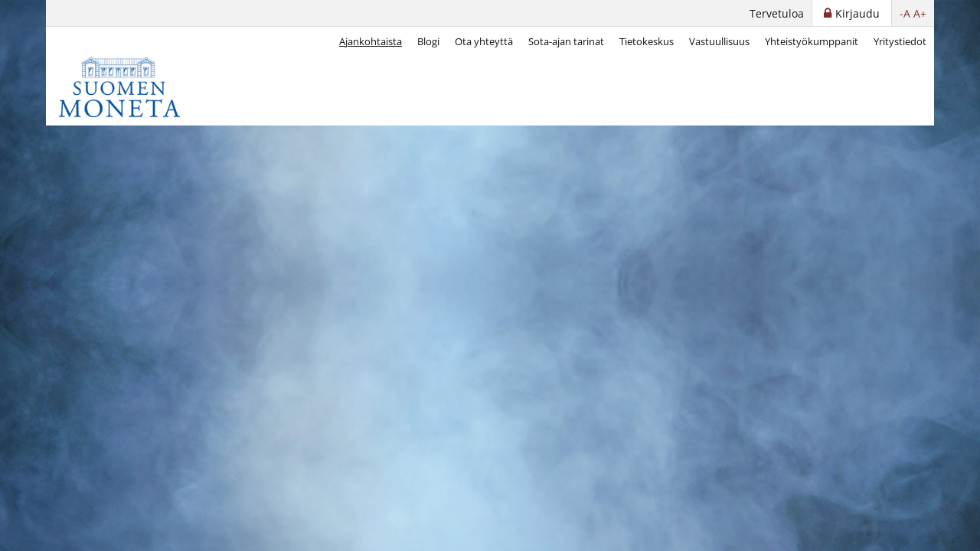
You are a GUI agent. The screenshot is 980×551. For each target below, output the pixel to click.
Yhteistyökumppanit (812, 41)
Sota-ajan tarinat (566, 41)
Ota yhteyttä (484, 41)
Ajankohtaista (371, 41)
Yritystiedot (900, 41)
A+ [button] (920, 13)
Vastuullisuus (719, 41)
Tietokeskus (647, 41)
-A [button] (905, 13)
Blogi (428, 41)
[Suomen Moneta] (130, 87)
